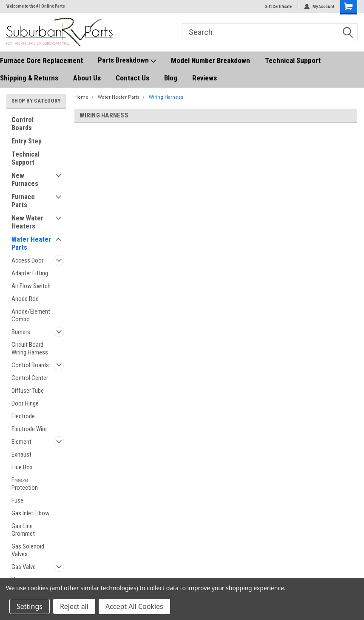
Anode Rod (25, 299)
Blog (171, 78)
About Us (87, 78)
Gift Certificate (278, 7)
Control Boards (23, 124)
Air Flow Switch (31, 286)
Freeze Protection (25, 484)
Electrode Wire (29, 429)
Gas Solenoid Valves (28, 550)
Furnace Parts (23, 201)
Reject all (74, 606)
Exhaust (21, 454)
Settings (30, 606)
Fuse (17, 500)
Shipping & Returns (29, 78)
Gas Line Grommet (23, 530)
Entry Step (27, 141)
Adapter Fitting (30, 273)
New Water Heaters (27, 222)
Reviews (205, 78)
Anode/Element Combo (31, 315)
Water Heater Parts (31, 243)
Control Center (30, 378)
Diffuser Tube (28, 391)
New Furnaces (25, 180)
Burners (21, 332)
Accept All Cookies (134, 606)
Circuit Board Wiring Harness (30, 349)
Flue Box (22, 467)
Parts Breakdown (127, 60)
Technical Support (293, 60)
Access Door (27, 260)
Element (21, 442)
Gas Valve (24, 567)
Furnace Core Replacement (41, 60)
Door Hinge (25, 403)
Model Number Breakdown (210, 60)
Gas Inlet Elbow (31, 513)
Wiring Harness (166, 97)
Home (81, 97)
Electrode (23, 416)
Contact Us (132, 78)
